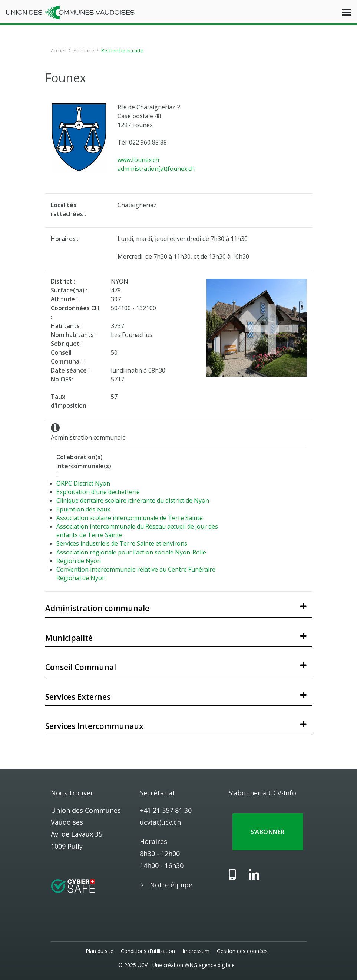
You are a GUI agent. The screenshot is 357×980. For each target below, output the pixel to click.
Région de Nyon (79, 561)
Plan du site (100, 951)
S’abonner (268, 832)
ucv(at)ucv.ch (160, 822)
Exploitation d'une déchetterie (98, 492)
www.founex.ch (138, 160)
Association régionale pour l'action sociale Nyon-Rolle (131, 552)
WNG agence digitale (210, 965)
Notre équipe (171, 885)
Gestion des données (242, 951)
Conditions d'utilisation (148, 951)
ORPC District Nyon (83, 483)
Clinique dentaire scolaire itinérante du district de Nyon (133, 500)
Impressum (196, 951)
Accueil (59, 50)
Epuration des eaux (83, 509)
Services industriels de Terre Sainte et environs (122, 543)
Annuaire (84, 50)
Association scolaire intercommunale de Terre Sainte (130, 518)
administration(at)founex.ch (156, 169)
